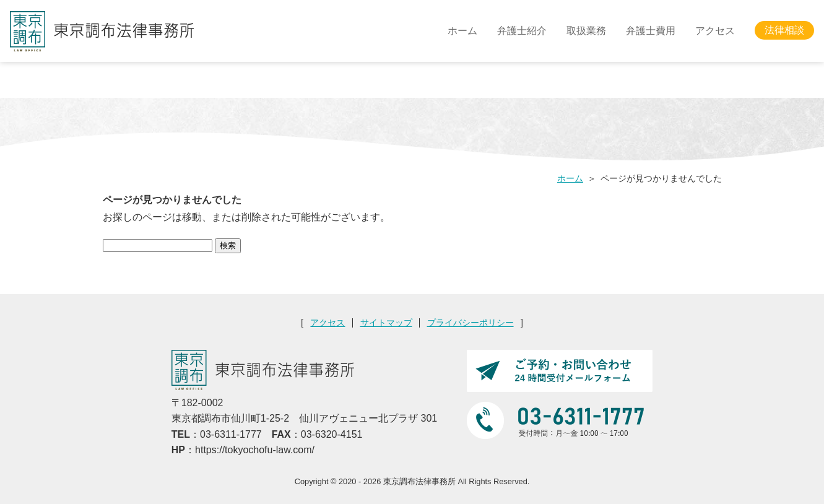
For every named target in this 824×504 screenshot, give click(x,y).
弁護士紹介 (522, 31)
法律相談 (784, 31)
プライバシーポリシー (471, 323)
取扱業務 (586, 31)
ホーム (462, 31)
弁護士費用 (651, 31)
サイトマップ (386, 323)
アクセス (715, 31)
